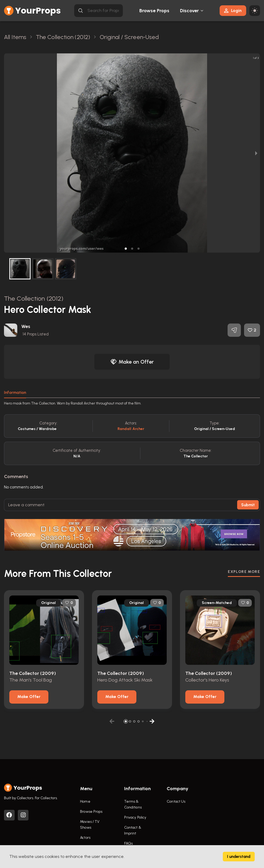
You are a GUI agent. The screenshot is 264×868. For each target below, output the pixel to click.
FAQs (128, 843)
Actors (85, 838)
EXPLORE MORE (244, 572)
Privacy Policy (135, 817)
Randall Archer (131, 429)
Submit (248, 505)
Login (233, 10)
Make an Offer (132, 362)
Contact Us (176, 801)
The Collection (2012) (34, 298)
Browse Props (154, 11)
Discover (190, 11)
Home (85, 801)
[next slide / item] (256, 153)
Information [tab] (15, 393)
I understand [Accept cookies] (239, 857)
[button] (126, 249)
